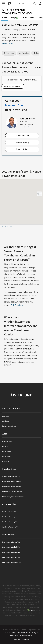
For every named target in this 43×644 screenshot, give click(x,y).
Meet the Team (7, 441)
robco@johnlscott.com (28, 127)
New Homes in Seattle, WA (11, 542)
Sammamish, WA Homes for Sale (13, 497)
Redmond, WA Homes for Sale (12, 492)
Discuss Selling (22, 149)
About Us (5, 446)
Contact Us (6, 461)
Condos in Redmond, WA (10, 527)
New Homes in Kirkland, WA (11, 557)
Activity (24, 18)
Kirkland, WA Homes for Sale (12, 487)
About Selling (7, 456)
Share (37, 53)
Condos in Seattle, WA (9, 512)
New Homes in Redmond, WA (12, 562)
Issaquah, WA (8, 44)
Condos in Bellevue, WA (10, 517)
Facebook (6, 421)
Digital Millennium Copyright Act (21, 635)
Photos (33, 18)
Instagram (6, 416)
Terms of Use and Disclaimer (14, 632)
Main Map (9, 53)
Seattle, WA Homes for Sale (11, 477)
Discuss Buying (22, 142)
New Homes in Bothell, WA (11, 547)
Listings (14, 18)
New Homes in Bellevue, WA (11, 552)
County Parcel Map (8, 227)
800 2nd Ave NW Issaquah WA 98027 (20, 25)
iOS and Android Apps (9, 426)
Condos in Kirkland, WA (10, 522)
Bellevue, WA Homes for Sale (12, 482)
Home (5, 18)
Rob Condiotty (27, 119)
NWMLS (32, 610)
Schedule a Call (22, 136)
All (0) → (38, 67)
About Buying (7, 451)
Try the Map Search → (13, 86)
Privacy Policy (31, 632)
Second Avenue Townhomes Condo (17, 12)
